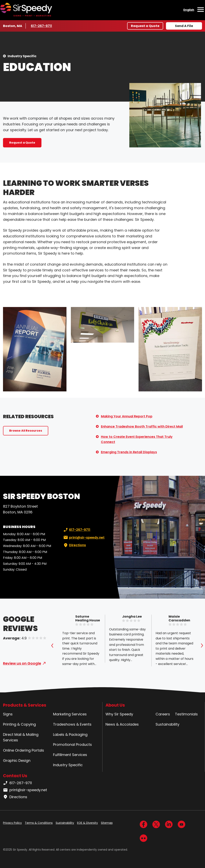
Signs (8, 714)
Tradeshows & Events (72, 724)
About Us (115, 705)
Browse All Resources (26, 431)
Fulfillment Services (70, 755)
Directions (74, 545)
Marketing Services (70, 714)
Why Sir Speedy (119, 714)
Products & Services (25, 705)
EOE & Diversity (87, 823)
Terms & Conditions (39, 823)
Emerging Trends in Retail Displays (129, 452)
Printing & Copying (19, 724)
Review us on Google (22, 663)
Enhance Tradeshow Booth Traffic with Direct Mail (142, 426)
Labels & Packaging (70, 734)
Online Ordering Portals (24, 750)
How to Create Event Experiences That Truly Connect (137, 439)
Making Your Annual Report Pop (127, 416)
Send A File (184, 26)
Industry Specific (22, 56)
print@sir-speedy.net (84, 538)
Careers (163, 714)
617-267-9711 (42, 26)
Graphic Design (17, 760)
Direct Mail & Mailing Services (21, 737)
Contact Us (15, 776)
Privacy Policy (12, 823)
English (189, 10)
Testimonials (186, 714)
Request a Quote (145, 26)
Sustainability (167, 724)
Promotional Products (72, 744)
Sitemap (107, 823)
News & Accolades (122, 724)
